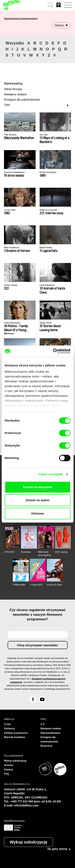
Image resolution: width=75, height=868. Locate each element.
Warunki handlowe (15, 737)
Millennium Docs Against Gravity (44, 554)
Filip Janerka (10, 135)
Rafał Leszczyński (48, 210)
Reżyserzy (46, 746)
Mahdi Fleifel (46, 247)
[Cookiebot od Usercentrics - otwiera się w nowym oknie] (53, 351)
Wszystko (15, 43)
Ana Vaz (44, 135)
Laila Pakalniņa (47, 285)
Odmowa (37, 513)
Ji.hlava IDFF (36, 585)
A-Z (43, 724)
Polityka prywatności (16, 733)
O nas (7, 724)
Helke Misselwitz (12, 323)
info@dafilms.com (26, 805)
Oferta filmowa (13, 89)
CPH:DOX (9, 552)
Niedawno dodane (15, 94)
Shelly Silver (46, 323)
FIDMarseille (19, 585)
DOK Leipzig (61, 552)
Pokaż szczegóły (51, 474)
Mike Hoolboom (12, 247)
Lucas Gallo (10, 210)
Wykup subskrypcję (28, 842)
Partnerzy (9, 729)
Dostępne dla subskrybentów (22, 100)
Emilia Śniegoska (48, 172)
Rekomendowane (50, 733)
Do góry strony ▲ (59, 849)
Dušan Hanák (11, 285)
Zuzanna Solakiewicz (14, 172)
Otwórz (59, 25)
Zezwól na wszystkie (38, 487)
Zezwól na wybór (37, 500)
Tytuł (7, 105)
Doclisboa (26, 552)
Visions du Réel (54, 585)
